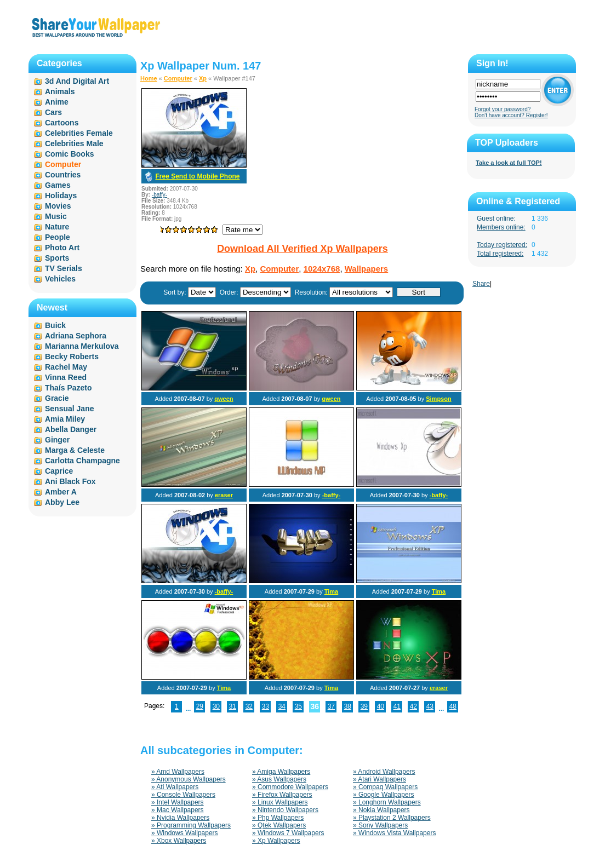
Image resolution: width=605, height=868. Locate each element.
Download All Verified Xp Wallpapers (302, 249)
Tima (331, 591)
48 (453, 706)
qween (224, 399)
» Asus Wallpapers (279, 779)
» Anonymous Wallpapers (189, 779)
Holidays (61, 196)
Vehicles (60, 279)
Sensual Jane (70, 409)
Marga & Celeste (75, 450)
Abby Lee (62, 502)
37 (331, 706)
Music (56, 216)
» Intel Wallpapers (178, 802)
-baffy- (159, 195)
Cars (53, 112)
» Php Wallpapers (278, 818)
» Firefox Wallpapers (282, 795)
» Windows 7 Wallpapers (288, 833)
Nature (57, 227)
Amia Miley (65, 419)
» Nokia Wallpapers (381, 810)
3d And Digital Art (77, 81)
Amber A (61, 492)
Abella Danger (71, 429)
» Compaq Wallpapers (385, 787)
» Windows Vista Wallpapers (394, 833)
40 (381, 706)
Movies (58, 206)
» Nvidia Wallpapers (180, 818)
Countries (63, 175)
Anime (57, 102)
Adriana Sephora (76, 336)
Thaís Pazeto (69, 388)
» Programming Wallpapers (191, 825)
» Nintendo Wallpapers (285, 810)
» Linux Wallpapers (280, 802)
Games (58, 185)
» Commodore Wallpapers (290, 787)
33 (266, 706)
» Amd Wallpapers (178, 772)
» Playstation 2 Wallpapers (392, 818)
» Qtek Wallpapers (279, 825)
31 (233, 706)
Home (149, 78)
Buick (55, 325)
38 (348, 706)
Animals (60, 91)
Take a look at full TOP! (509, 163)
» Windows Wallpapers (185, 833)
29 (200, 706)
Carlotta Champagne (82, 461)
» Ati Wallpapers (175, 787)
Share (481, 284)
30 (216, 706)
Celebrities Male (74, 143)
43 (430, 706)
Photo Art (62, 248)
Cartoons (62, 123)
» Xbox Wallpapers (179, 841)
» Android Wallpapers (384, 772)
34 (282, 706)
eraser (224, 495)
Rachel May (66, 367)
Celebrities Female (79, 133)
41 (397, 706)
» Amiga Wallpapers (281, 772)
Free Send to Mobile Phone (197, 176)
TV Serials (64, 268)
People (58, 237)
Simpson (438, 399)
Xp (203, 78)
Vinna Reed (66, 377)
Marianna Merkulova (82, 346)
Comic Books (69, 154)
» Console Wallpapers (183, 795)
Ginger (57, 440)
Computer (178, 78)
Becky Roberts (72, 357)
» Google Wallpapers (384, 795)
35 (298, 706)
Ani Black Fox (70, 481)
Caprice (59, 471)
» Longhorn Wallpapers (387, 802)
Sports (57, 258)
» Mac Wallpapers (178, 810)
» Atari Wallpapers (379, 779)
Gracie (57, 398)
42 (413, 706)
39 (364, 706)
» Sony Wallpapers (380, 825)
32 (249, 706)
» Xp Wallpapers (276, 841)
